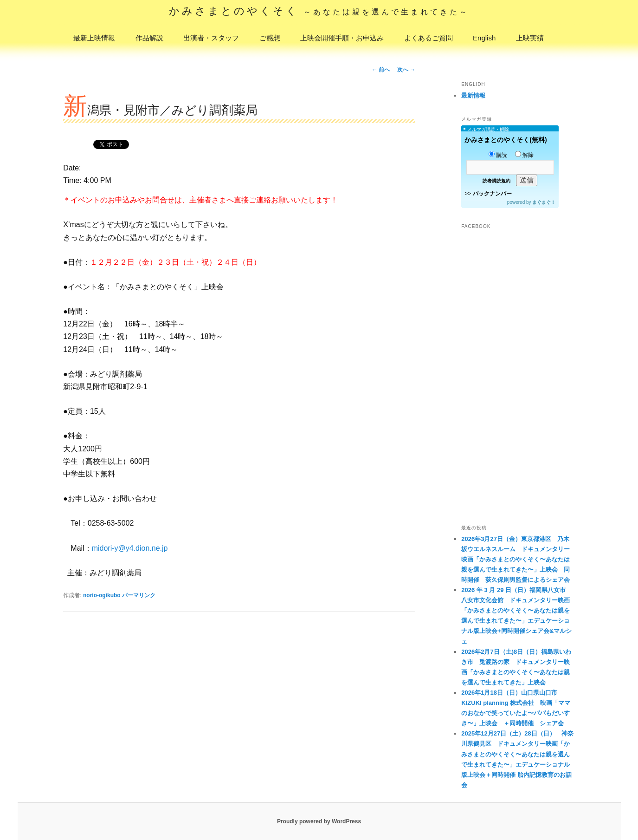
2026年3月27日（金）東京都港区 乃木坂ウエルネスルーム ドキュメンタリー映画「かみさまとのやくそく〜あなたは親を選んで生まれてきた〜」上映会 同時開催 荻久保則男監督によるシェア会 (516, 559)
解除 (524, 155)
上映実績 (530, 38)
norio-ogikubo (102, 595)
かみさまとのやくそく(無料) (506, 140)
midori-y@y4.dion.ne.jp (130, 548)
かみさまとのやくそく (319, 11)
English (484, 38)
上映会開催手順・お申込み (342, 38)
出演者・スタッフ (211, 38)
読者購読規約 (496, 181)
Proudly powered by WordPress (319, 821)
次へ (406, 70)
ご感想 (270, 38)
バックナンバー (492, 194)
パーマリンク (139, 595)
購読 (498, 155)
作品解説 (149, 38)
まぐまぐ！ (544, 202)
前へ (381, 70)
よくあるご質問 (429, 38)
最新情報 (473, 95)
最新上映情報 (94, 38)
